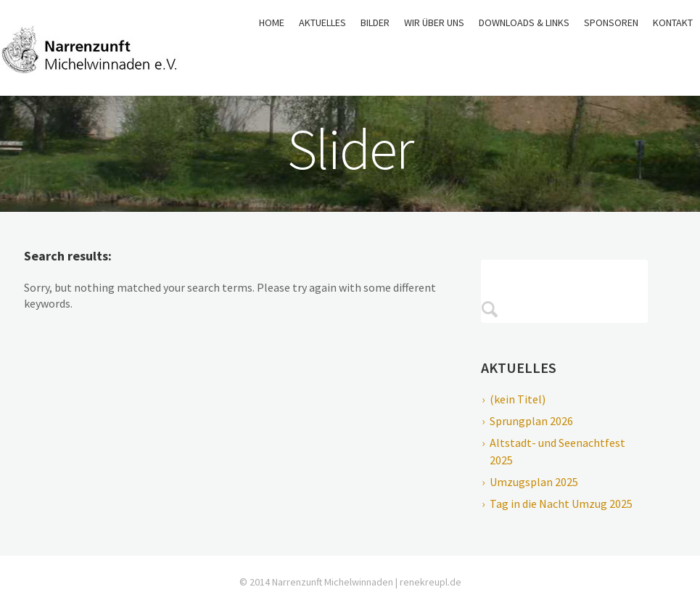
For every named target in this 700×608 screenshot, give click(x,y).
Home (272, 22)
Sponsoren (611, 22)
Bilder (375, 22)
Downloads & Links (524, 22)
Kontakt (673, 22)
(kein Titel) (518, 399)
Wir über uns (434, 22)
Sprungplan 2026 (531, 421)
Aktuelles (322, 22)
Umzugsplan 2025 (534, 482)
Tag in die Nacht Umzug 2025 (561, 504)
